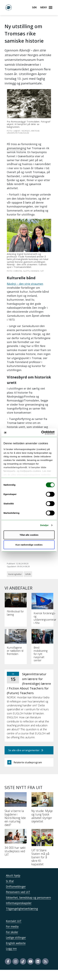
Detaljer (44, 525)
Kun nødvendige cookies (29, 545)
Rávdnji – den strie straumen (25, 284)
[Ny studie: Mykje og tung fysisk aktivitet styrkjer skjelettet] (42, 809)
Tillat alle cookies (29, 535)
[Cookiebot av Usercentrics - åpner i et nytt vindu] (41, 433)
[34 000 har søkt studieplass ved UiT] (16, 844)
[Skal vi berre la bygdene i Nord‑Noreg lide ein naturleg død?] (16, 810)
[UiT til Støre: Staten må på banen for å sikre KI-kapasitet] (42, 848)
